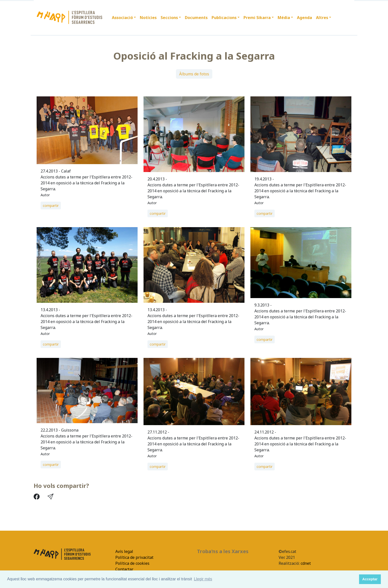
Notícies (148, 18)
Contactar (124, 569)
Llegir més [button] (203, 579)
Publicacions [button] (224, 18)
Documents (196, 18)
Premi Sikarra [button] (257, 18)
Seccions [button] (169, 18)
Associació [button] (122, 18)
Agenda (304, 18)
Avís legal (124, 551)
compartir (51, 206)
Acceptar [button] (370, 579)
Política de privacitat (134, 557)
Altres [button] (322, 18)
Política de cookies (132, 563)
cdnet (305, 563)
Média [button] (284, 18)
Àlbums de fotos (194, 74)
